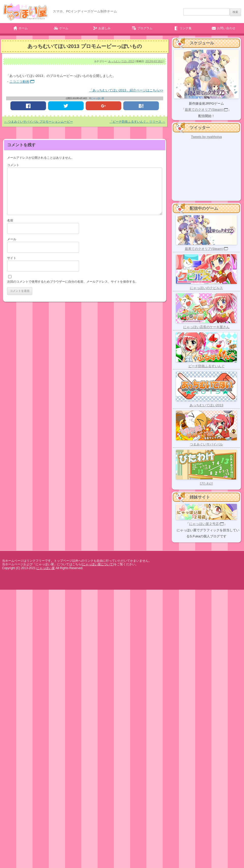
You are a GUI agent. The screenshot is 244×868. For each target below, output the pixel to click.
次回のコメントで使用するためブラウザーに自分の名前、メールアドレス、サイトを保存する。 (73, 282)
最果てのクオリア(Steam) (204, 110)
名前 (10, 220)
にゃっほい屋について (98, 564)
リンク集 (186, 28)
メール (12, 239)
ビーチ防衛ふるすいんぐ (207, 366)
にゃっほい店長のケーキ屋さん (206, 327)
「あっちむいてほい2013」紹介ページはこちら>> (126, 90)
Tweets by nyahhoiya (206, 137)
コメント (13, 165)
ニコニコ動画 (19, 82)
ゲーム (64, 28)
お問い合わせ (226, 28)
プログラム (145, 28)
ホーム (23, 28)
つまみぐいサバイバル (206, 444)
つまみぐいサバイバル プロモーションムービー (39, 122)
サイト (12, 258)
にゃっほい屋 (97, 98)
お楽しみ (104, 28)
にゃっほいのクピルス (206, 288)
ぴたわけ (206, 483)
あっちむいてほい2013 (121, 61)
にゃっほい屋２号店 (204, 524)
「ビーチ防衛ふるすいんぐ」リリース (137, 122)
